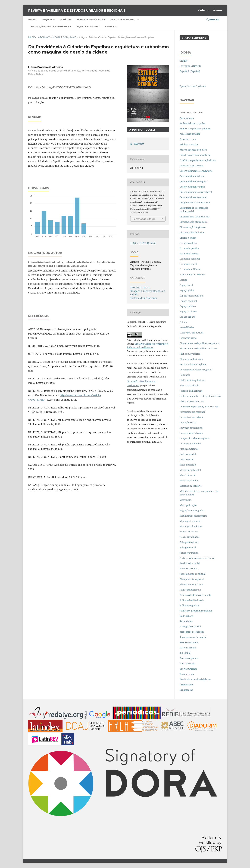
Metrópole (185, 500)
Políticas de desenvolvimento (196, 595)
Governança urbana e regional (196, 370)
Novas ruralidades (190, 537)
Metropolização (188, 505)
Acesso (218, 10)
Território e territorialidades (195, 679)
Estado (183, 322)
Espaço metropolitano (192, 296)
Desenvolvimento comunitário (196, 171)
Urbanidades (186, 685)
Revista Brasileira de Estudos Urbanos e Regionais (77, 11)
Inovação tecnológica (191, 428)
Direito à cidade (188, 238)
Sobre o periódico (90, 19)
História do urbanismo (144, 298)
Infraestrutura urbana (192, 417)
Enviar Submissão (194, 38)
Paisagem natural (189, 542)
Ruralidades (186, 621)
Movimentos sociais (190, 521)
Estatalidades (187, 327)
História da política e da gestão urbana (200, 396)
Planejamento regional (192, 579)
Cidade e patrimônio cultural (195, 155)
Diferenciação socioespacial (194, 217)
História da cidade (189, 385)
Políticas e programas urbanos (196, 611)
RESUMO (139, 144)
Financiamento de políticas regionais (199, 343)
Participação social (190, 563)
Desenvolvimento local (193, 176)
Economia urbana (189, 254)
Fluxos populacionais (191, 359)
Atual (32, 19)
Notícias (66, 19)
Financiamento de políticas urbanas (199, 348)
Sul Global (185, 653)
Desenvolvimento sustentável (196, 192)
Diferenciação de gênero (193, 227)
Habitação (185, 375)
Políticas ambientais (190, 590)
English (184, 61)
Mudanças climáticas (191, 526)
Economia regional (190, 259)
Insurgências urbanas (191, 433)
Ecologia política (188, 243)
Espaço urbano (188, 317)
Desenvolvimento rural (192, 187)
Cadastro (204, 10)
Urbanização (186, 690)
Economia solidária (190, 269)
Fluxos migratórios (190, 354)
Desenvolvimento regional (194, 181)
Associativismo (188, 139)
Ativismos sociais (189, 144)
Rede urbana (186, 616)
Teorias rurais (187, 663)
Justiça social (187, 459)
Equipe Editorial (88, 26)
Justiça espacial (188, 454)
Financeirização (188, 338)
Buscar (213, 19)
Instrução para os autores (50, 26)
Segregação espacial (190, 626)
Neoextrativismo (189, 532)
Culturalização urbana (192, 166)
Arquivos (48, 19)
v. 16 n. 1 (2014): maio (65, 37)
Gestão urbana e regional (193, 364)
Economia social (189, 264)
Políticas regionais (189, 605)
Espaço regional (188, 311)
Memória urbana (189, 480)
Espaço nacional (188, 301)
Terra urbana (187, 674)
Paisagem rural (188, 547)
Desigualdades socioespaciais (196, 202)
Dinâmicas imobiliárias (192, 232)
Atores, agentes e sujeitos (193, 150)
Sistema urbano (188, 648)
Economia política (189, 248)
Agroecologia (187, 118)
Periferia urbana (188, 569)
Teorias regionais (189, 658)
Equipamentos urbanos (192, 274)
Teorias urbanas (140, 287)
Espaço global (187, 290)
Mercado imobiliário (191, 486)
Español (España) (190, 71)
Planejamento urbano (192, 584)
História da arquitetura (192, 380)
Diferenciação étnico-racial (194, 222)
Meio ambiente (188, 465)
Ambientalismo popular (192, 123)
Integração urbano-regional (194, 438)
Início (32, 37)
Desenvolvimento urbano (194, 197)
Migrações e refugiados (192, 510)
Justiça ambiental (189, 449)
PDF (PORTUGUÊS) (143, 130)
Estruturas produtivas (192, 333)
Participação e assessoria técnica (197, 558)
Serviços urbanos (189, 642)
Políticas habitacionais (192, 600)
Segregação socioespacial (193, 637)
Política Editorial (124, 19)
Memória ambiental (190, 470)
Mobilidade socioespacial (193, 516)
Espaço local (186, 285)
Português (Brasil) (190, 66)
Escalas (183, 280)
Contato (111, 26)
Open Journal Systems (193, 86)
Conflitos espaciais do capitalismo (198, 160)
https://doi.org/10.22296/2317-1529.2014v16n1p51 (63, 87)
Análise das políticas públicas (195, 129)
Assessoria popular (190, 134)
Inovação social (188, 422)
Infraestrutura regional (192, 412)
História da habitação (191, 391)
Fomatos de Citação (144, 219)
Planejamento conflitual (193, 574)
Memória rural (187, 475)
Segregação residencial (192, 632)
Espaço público (188, 306)
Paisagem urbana (189, 553)
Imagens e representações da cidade (199, 407)
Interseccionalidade (190, 444)
